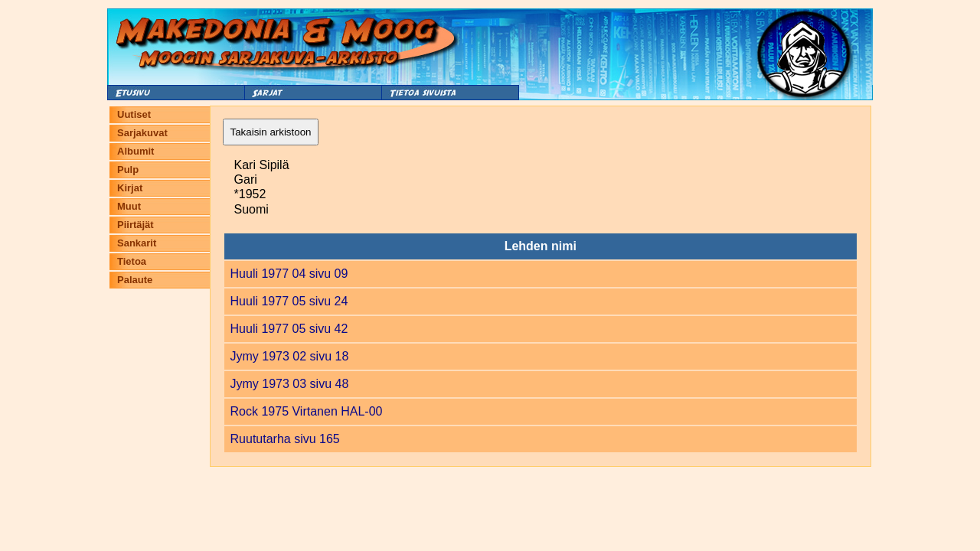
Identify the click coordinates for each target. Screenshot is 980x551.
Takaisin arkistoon (271, 132)
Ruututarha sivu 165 (285, 439)
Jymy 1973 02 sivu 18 (290, 356)
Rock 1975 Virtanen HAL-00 (307, 411)
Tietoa (132, 261)
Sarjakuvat (142, 133)
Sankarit (137, 243)
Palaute (135, 280)
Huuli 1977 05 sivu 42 (289, 329)
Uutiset (134, 114)
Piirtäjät (136, 225)
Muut (129, 206)
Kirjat (130, 188)
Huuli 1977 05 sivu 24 (289, 301)
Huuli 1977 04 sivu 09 (289, 274)
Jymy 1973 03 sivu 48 (290, 384)
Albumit (136, 151)
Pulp (128, 170)
